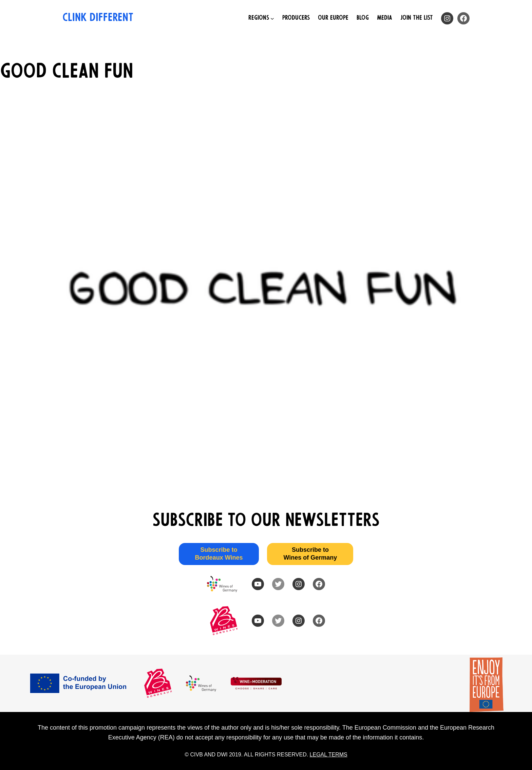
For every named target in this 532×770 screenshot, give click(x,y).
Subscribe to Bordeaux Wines (219, 554)
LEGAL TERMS (329, 755)
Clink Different (98, 18)
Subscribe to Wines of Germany (310, 554)
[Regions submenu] (261, 18)
